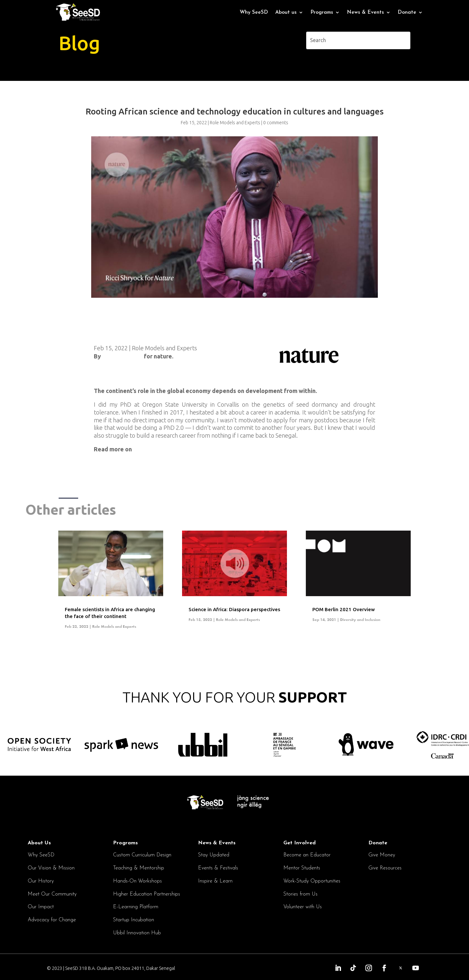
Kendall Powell (122, 356)
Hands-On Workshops (137, 881)
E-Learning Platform (136, 907)
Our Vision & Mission (51, 868)
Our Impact (41, 907)
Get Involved (299, 843)
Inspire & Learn (215, 881)
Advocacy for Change (52, 920)
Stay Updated (214, 855)
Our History (41, 881)
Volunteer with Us (303, 907)
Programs (322, 12)
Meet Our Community (52, 894)
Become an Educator (307, 855)
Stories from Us (300, 894)
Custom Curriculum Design (142, 855)
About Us (39, 843)
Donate (407, 12)
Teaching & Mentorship (139, 868)
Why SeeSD (254, 12)
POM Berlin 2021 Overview (344, 609)
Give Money (382, 855)
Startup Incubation (134, 920)
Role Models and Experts (164, 348)
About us (286, 12)
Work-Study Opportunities (312, 881)
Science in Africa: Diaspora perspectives (234, 609)
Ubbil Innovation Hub (137, 933)
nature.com (149, 449)
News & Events (365, 12)
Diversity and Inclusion (360, 620)
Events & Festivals (218, 868)
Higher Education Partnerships (147, 894)
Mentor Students (302, 868)
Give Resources (385, 868)
